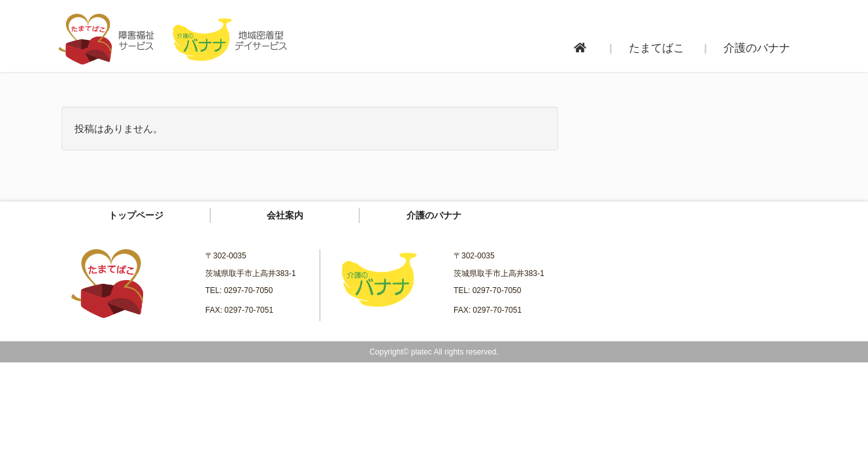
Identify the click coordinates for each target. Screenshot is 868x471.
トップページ (136, 215)
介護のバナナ (434, 215)
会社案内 (285, 215)
